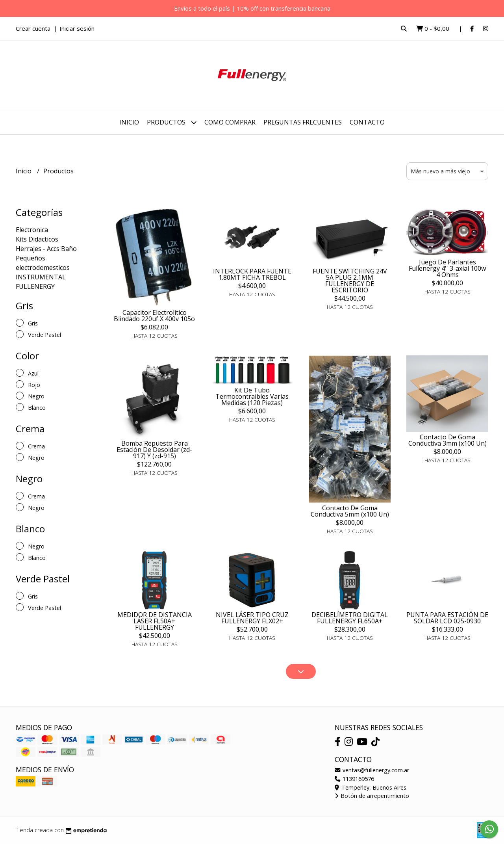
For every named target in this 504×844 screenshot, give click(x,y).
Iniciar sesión (77, 28)
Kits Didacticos (37, 239)
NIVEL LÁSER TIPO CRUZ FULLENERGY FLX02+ (252, 618)
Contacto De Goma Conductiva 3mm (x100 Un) (447, 440)
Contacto (367, 122)
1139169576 (354, 779)
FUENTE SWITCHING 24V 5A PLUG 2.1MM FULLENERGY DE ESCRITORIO (350, 281)
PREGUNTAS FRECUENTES (303, 122)
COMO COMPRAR (230, 122)
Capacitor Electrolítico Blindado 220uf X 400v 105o (154, 316)
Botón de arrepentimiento (372, 796)
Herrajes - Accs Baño (46, 249)
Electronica (32, 230)
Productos (172, 122)
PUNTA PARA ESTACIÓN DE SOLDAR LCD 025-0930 (447, 618)
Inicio (129, 122)
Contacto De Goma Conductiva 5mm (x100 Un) (350, 511)
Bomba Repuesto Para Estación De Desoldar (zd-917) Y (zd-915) (154, 450)
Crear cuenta (33, 28)
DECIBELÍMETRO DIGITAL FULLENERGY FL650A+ (350, 618)
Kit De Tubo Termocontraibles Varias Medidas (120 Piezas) (252, 396)
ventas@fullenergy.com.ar (372, 770)
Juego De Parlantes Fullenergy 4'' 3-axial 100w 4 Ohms (447, 268)
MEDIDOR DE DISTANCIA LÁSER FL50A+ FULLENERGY (155, 621)
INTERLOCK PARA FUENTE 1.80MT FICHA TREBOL (252, 274)
